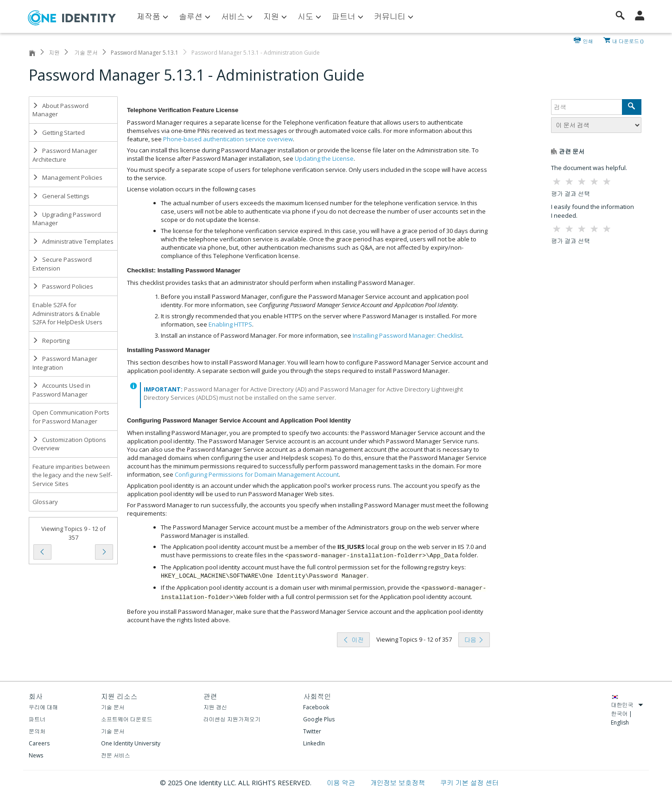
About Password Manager (60, 110)
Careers (39, 743)
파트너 (37, 719)
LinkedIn (314, 743)
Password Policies (63, 286)
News (36, 755)
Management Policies (67, 177)
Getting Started (59, 132)
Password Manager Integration (65, 363)
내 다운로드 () (628, 40)
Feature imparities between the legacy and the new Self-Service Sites (72, 475)
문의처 (37, 731)
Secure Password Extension (62, 264)
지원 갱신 (215, 707)
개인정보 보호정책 (399, 783)
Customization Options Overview (69, 444)
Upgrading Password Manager (67, 219)
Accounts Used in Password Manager (61, 390)
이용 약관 (342, 783)
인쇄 (588, 40)
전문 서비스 (116, 755)
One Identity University (131, 743)
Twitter (312, 731)
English (620, 722)
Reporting (51, 341)
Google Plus (319, 719)
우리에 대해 (43, 707)
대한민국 (627, 705)
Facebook (316, 707)
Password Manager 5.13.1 (145, 53)
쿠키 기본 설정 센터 (469, 783)
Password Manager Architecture (65, 155)
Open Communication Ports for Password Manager (71, 417)
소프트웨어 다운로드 (127, 719)
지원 (54, 53)
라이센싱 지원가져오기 (232, 719)
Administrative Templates (73, 241)
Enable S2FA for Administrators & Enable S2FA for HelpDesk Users (67, 313)
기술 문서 (85, 53)
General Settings (61, 196)
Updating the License (324, 158)
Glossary (45, 502)
